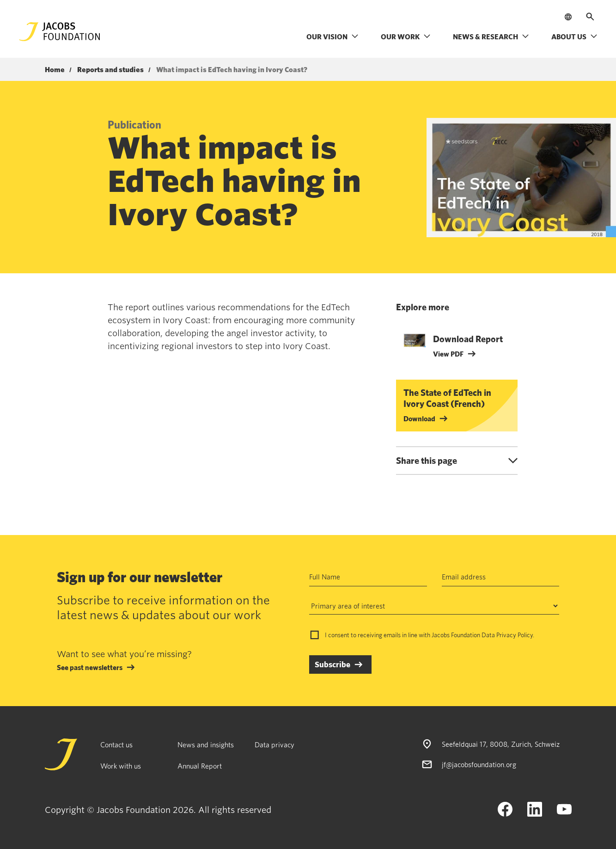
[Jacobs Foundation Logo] (60, 32)
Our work (406, 37)
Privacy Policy (515, 635)
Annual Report (200, 766)
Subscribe (332, 664)
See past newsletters (90, 667)
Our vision (332, 37)
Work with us (121, 766)
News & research (491, 37)
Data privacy (274, 744)
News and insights (206, 744)
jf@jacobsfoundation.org (479, 764)
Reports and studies (110, 70)
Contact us (116, 744)
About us (574, 37)
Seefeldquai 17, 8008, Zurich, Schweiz (501, 744)
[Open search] (590, 17)
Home (55, 70)
